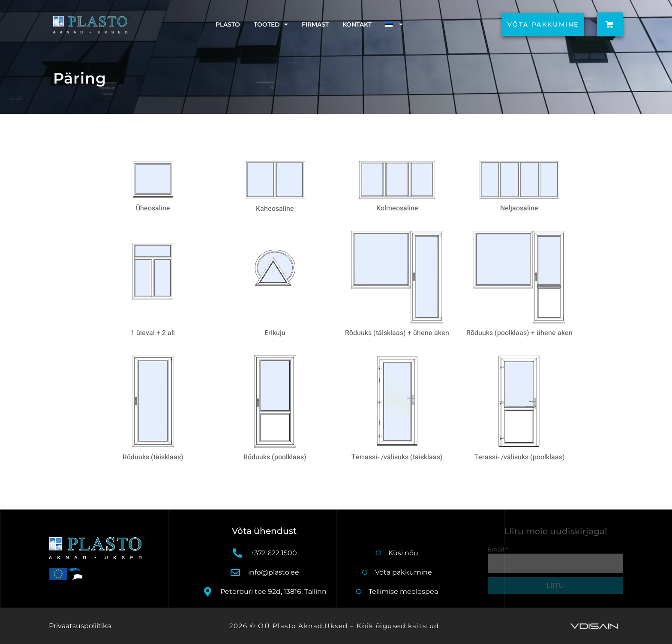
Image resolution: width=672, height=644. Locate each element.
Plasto (228, 24)
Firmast (315, 24)
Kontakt (357, 24)
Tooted (271, 24)
